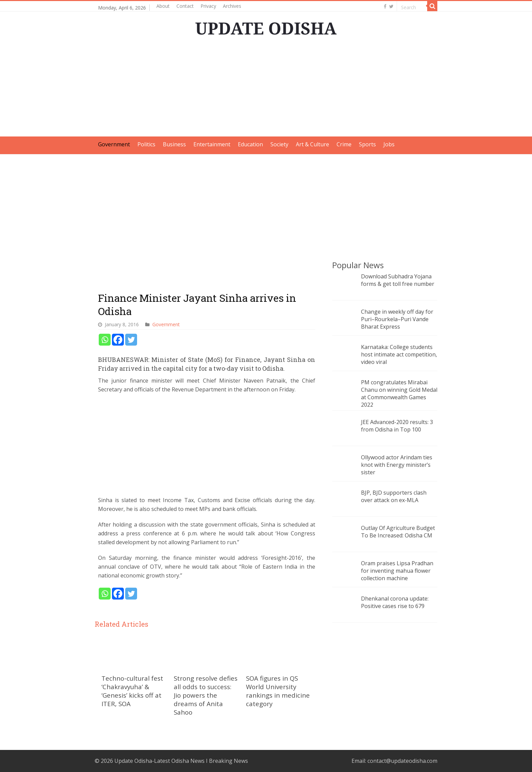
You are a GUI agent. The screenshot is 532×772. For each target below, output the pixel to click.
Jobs (389, 144)
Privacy (208, 6)
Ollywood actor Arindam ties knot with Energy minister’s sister (397, 465)
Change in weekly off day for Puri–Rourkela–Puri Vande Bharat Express (397, 319)
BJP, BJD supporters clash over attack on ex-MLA (394, 496)
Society (279, 144)
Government (114, 144)
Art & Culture (312, 144)
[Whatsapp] (105, 340)
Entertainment (212, 144)
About (163, 6)
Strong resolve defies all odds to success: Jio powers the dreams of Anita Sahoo (206, 695)
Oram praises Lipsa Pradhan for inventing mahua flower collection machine (397, 571)
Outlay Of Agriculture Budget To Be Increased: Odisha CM (398, 532)
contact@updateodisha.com (402, 761)
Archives (232, 6)
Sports (367, 144)
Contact (185, 6)
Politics (146, 144)
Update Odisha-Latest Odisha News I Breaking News (181, 761)
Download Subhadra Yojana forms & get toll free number (398, 280)
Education (250, 144)
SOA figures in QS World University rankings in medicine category (278, 691)
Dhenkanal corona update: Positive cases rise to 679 (395, 602)
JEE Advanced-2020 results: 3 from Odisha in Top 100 (397, 426)
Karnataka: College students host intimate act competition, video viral (399, 354)
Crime (344, 144)
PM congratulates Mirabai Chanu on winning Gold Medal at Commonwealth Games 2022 (399, 393)
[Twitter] (131, 340)
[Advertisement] (266, 89)
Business (174, 144)
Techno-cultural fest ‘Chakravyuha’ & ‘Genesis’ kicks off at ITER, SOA (132, 691)
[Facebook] (118, 340)
